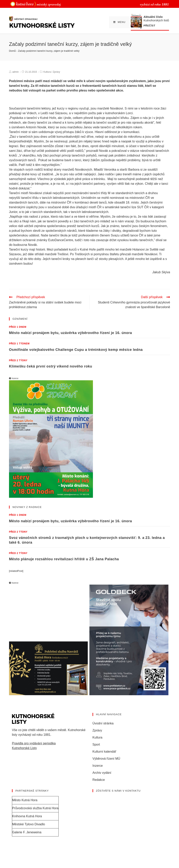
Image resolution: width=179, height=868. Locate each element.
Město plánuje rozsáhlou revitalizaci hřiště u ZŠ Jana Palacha (64, 559)
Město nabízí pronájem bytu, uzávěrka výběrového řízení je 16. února (70, 333)
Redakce (99, 780)
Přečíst (149, 26)
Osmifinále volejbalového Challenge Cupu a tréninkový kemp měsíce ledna (76, 350)
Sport (96, 744)
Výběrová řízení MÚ (106, 759)
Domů (12, 51)
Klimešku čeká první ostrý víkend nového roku (51, 366)
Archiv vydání (102, 773)
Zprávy (56, 72)
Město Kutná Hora (25, 800)
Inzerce (98, 766)
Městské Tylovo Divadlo (29, 824)
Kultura (47, 72)
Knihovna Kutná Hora (27, 816)
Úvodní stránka (103, 723)
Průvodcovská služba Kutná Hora (35, 808)
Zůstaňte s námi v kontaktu (118, 791)
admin (16, 72)
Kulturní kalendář (104, 752)
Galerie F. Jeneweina (27, 832)
